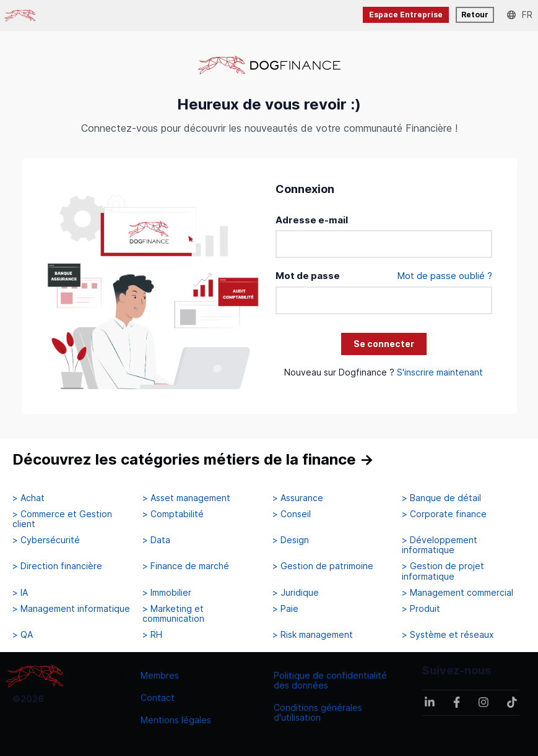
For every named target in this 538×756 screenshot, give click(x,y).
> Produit (421, 609)
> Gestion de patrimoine (323, 566)
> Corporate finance (444, 514)
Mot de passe (308, 276)
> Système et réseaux (448, 635)
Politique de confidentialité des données (330, 680)
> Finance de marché (186, 566)
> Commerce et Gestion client (62, 519)
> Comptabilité (173, 514)
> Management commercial (458, 593)
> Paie (285, 609)
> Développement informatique (440, 545)
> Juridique (296, 593)
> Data (156, 540)
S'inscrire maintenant (440, 372)
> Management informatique (71, 609)
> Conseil (292, 514)
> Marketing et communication (173, 614)
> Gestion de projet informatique (443, 571)
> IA (20, 593)
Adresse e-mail (312, 220)
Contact (158, 698)
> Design (291, 540)
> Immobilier (167, 593)
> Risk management (313, 635)
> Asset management (186, 498)
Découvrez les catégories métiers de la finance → (193, 459)
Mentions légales (176, 720)
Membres (160, 675)
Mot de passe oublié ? (445, 276)
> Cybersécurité (46, 540)
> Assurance (298, 498)
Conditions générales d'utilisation (318, 712)
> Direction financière (57, 566)
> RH (152, 635)
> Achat (28, 498)
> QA (23, 635)
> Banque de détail (441, 498)
